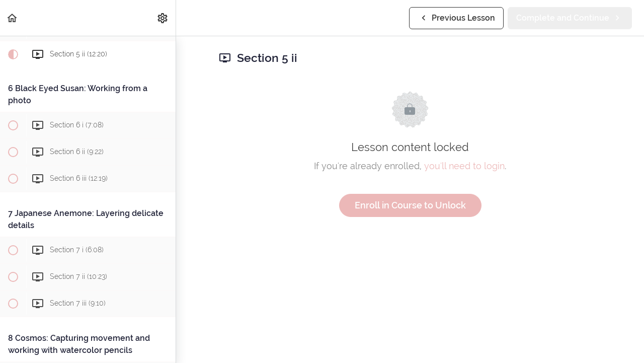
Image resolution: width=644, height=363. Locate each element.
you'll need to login (464, 166)
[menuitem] (163, 18)
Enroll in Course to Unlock (410, 205)
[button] (13, 18)
